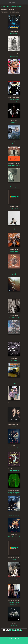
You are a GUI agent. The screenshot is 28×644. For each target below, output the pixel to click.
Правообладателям (14, 641)
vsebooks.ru (16, 638)
